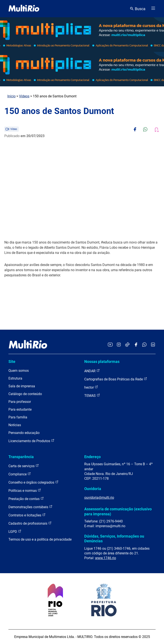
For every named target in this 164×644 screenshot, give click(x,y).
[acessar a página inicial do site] (24, 9)
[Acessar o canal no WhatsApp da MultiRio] (144, 345)
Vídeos (24, 96)
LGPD (15, 531)
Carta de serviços (24, 466)
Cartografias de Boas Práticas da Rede (116, 379)
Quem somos (19, 371)
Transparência (21, 457)
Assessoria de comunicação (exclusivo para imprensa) (118, 511)
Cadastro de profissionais (30, 523)
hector (91, 387)
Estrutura (15, 378)
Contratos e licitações (27, 515)
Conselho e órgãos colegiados (33, 482)
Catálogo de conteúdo (25, 394)
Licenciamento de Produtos (31, 441)
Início (11, 96)
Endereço (92, 457)
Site (12, 362)
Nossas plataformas (102, 362)
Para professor (20, 402)
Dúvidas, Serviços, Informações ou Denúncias (114, 539)
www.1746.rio (106, 558)
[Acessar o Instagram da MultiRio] (119, 345)
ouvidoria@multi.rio (99, 498)
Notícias (15, 425)
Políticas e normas (25, 490)
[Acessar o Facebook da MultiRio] (136, 345)
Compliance (20, 474)
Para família (18, 417)
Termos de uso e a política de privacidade (40, 539)
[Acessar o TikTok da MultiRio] (127, 345)
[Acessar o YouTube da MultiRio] (110, 345)
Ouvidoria (93, 489)
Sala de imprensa (22, 386)
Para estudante (20, 409)
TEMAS (92, 395)
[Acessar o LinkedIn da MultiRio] (153, 345)
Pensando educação (24, 433)
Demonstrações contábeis (30, 507)
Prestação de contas (26, 499)
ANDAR (92, 371)
